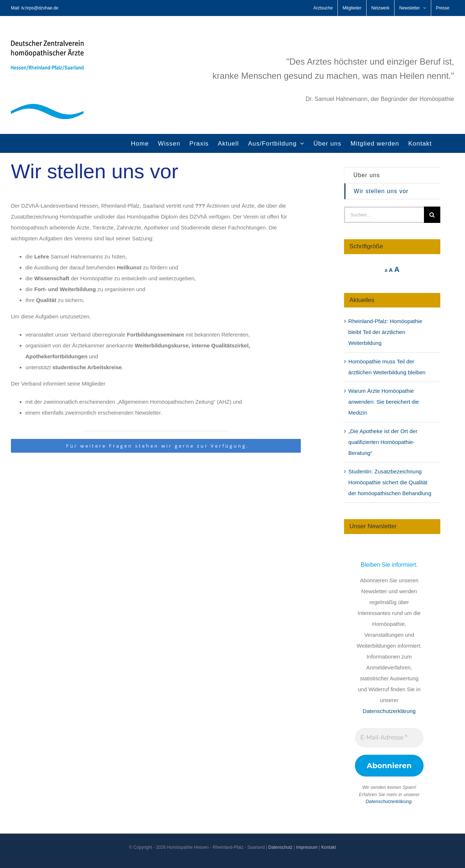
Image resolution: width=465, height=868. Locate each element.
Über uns (367, 175)
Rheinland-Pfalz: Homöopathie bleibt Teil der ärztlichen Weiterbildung (385, 332)
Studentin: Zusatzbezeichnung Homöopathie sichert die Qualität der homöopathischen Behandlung (390, 482)
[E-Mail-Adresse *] (389, 738)
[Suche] (432, 215)
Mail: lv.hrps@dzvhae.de (35, 8)
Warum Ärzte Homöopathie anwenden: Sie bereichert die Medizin (384, 402)
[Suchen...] (384, 215)
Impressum (307, 847)
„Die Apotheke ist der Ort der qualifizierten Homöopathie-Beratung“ (383, 442)
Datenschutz (281, 847)
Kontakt (329, 847)
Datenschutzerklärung (389, 711)
